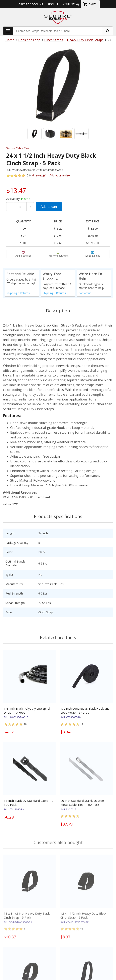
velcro (7, 504)
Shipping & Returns (18, 293)
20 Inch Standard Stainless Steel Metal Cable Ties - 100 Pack (82, 803)
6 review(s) (39, 175)
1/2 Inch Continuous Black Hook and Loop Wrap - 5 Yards (85, 710)
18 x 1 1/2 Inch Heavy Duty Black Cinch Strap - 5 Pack (27, 918)
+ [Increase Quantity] (30, 207)
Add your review (60, 175)
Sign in (53, 4)
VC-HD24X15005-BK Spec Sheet (27, 497)
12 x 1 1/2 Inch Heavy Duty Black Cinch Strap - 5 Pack (83, 918)
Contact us (85, 293)
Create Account (31, 4)
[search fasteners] (107, 31)
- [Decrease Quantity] (10, 207)
